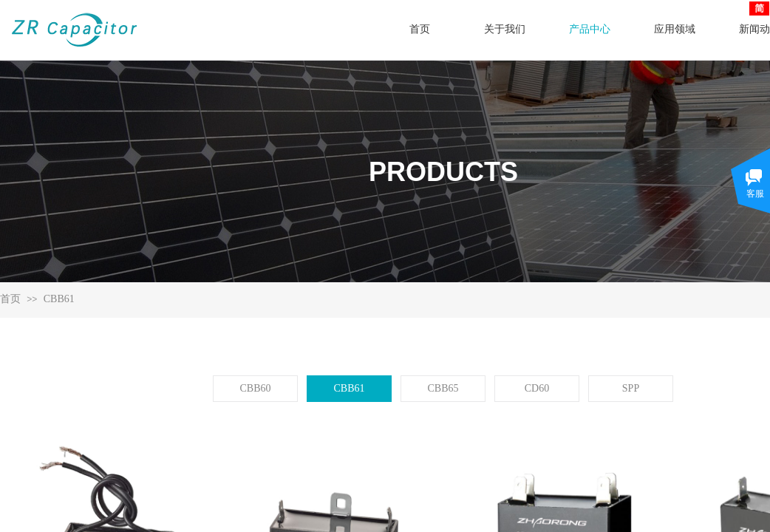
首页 (10, 299)
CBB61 (59, 299)
